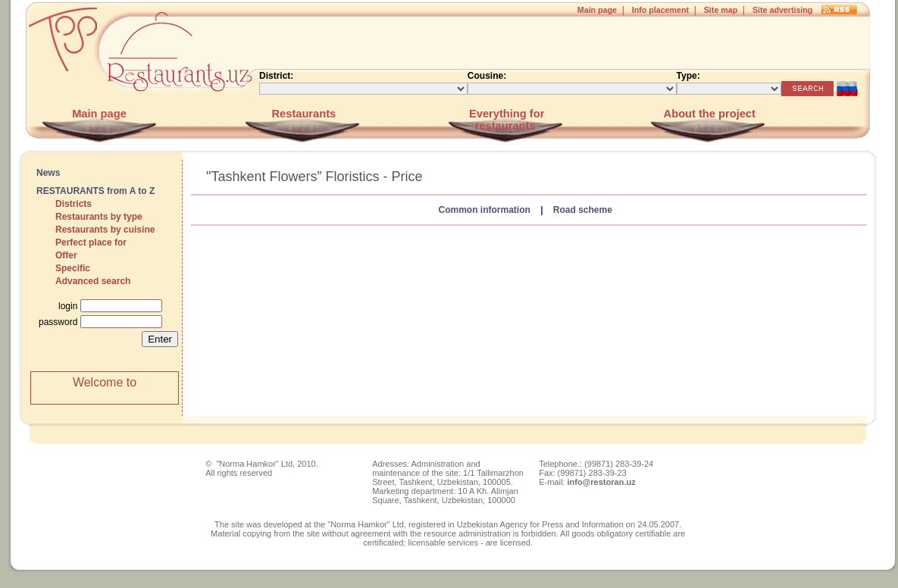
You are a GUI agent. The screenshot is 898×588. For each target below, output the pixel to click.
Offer (66, 255)
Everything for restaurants (505, 120)
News (48, 173)
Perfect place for (91, 242)
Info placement (660, 10)
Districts (74, 204)
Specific (73, 268)
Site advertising (782, 10)
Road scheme (583, 210)
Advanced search (93, 281)
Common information (484, 210)
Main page (597, 10)
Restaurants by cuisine (105, 230)
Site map (721, 10)
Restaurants (302, 114)
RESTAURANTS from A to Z (95, 191)
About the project (708, 114)
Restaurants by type (99, 217)
